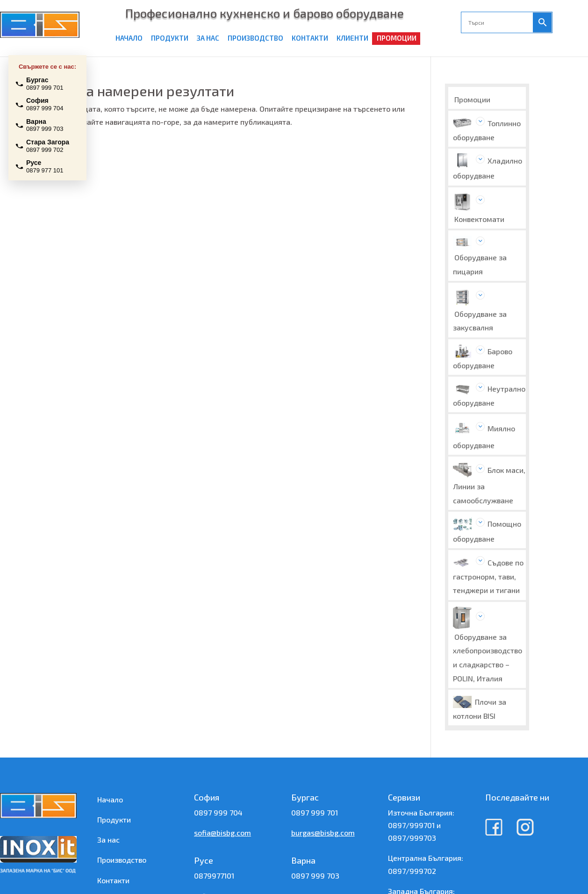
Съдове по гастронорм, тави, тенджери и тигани (488, 576)
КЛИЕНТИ (352, 38)
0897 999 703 (315, 876)
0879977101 (214, 876)
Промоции (472, 99)
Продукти (114, 819)
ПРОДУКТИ (170, 38)
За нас (108, 840)
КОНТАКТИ (310, 38)
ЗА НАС (208, 38)
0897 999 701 (315, 812)
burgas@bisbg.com (323, 833)
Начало (110, 799)
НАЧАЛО (129, 38)
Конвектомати (479, 219)
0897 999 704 (218, 812)
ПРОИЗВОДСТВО (255, 38)
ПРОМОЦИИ (397, 38)
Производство (122, 860)
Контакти (113, 880)
